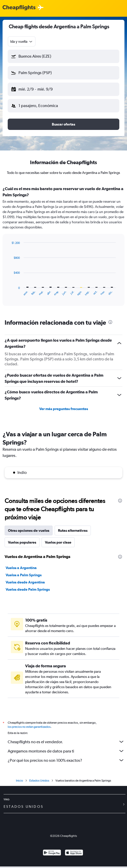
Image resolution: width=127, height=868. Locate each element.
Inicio (19, 782)
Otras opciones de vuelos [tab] (29, 530)
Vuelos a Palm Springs (24, 575)
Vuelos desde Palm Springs (28, 589)
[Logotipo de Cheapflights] (19, 8)
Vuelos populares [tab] (22, 542)
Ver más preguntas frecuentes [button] (64, 409)
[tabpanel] (63, 248)
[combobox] (22, 41)
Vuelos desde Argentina (25, 582)
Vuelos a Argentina (21, 568)
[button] (63, 56)
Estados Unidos (39, 782)
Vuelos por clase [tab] (58, 542)
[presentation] (110, 322)
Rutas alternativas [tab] (73, 530)
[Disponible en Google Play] (52, 855)
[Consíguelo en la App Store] (74, 855)
